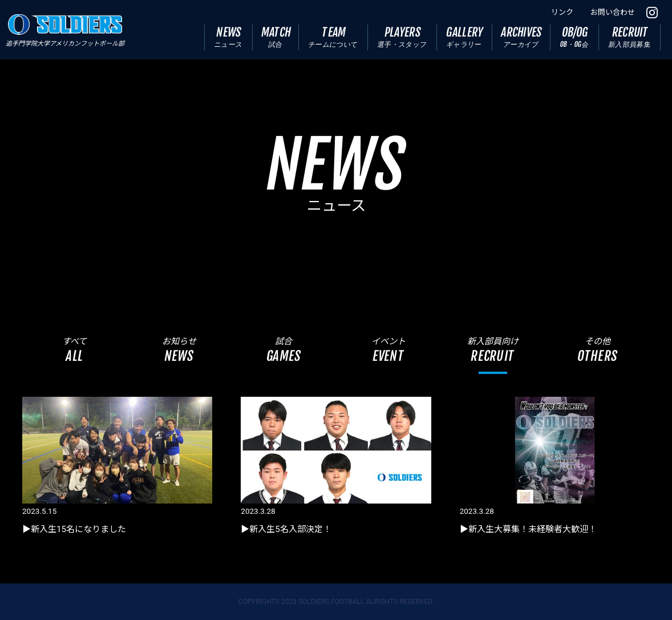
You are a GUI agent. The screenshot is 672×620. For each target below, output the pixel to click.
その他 (598, 350)
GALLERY (465, 37)
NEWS (228, 37)
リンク (562, 12)
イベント (388, 350)
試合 (284, 350)
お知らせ (179, 350)
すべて (74, 350)
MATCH (276, 37)
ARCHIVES (522, 37)
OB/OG (574, 37)
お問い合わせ (613, 12)
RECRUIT (630, 37)
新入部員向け (493, 350)
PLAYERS (402, 37)
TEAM (333, 37)
